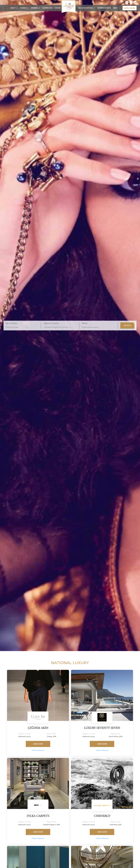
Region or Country (51, 323)
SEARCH (127, 326)
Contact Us (116, 2)
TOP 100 (57, 8)
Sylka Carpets (38, 816)
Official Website (38, 750)
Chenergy (102, 816)
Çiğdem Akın (38, 728)
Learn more (38, 744)
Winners (34, 8)
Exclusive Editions (86, 8)
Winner (85, 323)
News (115, 8)
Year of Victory (11, 323)
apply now (130, 8)
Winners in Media (104, 8)
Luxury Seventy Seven (102, 728)
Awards (23, 8)
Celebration (47, 8)
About (13, 8)
